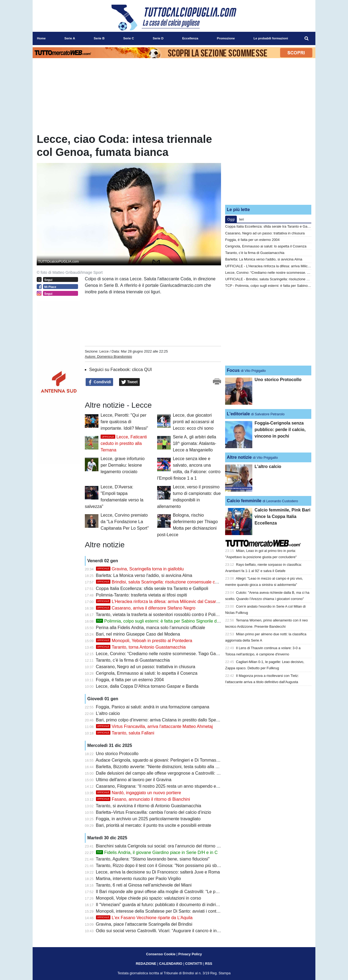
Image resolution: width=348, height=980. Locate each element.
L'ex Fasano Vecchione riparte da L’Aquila (144, 918)
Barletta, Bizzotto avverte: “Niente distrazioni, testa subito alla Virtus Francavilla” (173, 767)
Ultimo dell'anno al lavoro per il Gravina (134, 780)
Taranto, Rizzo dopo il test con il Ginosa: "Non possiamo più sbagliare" (164, 866)
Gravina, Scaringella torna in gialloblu (140, 569)
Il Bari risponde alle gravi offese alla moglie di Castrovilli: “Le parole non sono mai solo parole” (186, 892)
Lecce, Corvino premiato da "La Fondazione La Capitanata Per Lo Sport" (125, 522)
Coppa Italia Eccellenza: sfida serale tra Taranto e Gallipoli (152, 588)
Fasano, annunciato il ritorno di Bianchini (143, 799)
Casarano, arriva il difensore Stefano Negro (146, 608)
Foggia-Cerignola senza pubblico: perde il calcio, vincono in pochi (280, 430)
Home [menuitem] (41, 38)
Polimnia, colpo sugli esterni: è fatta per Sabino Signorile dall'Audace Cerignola (176, 621)
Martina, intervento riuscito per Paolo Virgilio (139, 879)
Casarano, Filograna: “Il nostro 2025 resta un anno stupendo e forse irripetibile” (172, 786)
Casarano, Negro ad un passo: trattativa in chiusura (146, 667)
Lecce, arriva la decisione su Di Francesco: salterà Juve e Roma (158, 872)
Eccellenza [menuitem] (190, 38)
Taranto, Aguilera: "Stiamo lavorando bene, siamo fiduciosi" (153, 859)
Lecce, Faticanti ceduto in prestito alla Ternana (124, 443)
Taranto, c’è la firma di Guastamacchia (133, 660)
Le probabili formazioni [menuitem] (271, 38)
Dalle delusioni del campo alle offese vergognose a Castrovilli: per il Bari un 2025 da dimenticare (189, 773)
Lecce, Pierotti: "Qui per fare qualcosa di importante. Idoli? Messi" (124, 422)
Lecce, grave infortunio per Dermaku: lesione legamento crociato (123, 465)
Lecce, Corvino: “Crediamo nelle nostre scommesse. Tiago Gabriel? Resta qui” (172, 654)
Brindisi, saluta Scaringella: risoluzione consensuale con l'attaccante (170, 582)
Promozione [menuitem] (226, 38)
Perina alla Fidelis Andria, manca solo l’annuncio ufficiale (151, 628)
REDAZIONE (146, 964)
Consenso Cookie (161, 954)
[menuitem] (307, 39)
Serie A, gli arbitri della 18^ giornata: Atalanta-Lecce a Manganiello (195, 443)
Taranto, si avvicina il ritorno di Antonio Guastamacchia (148, 806)
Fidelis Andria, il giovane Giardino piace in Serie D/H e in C (157, 852)
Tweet (130, 382)
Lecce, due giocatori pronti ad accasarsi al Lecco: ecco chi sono (193, 422)
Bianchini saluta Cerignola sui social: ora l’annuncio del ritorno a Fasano (165, 846)
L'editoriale (238, 414)
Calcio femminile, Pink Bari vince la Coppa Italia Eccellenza (282, 516)
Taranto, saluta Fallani (125, 733)
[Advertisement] (268, 167)
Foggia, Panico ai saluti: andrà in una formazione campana (153, 707)
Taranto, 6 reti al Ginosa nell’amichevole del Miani (144, 885)
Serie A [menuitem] (70, 38)
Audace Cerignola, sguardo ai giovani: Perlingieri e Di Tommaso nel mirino (167, 760)
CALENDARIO (171, 964)
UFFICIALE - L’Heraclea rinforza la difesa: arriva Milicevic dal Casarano (280, 266)
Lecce (104, 351)
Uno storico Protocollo (117, 754)
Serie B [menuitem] (99, 38)
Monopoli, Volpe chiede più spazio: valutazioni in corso (149, 898)
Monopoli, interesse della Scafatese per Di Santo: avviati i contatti (159, 911)
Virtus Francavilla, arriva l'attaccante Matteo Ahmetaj (154, 726)
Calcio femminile (244, 501)
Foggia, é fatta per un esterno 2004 (130, 680)
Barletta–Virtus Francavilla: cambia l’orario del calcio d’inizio (154, 812)
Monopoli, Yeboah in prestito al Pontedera (144, 641)
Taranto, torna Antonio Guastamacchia (141, 647)
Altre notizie (239, 457)
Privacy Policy (190, 954)
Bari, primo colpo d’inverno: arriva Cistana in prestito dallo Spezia (159, 720)
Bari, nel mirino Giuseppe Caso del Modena (138, 634)
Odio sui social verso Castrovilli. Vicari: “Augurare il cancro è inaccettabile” (167, 931)
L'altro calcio (108, 713)
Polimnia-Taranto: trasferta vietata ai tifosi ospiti (142, 595)
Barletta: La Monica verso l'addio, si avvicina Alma (144, 575)
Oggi (231, 219)
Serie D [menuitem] (158, 38)
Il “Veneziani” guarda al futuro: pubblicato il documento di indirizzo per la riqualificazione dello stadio (192, 905)
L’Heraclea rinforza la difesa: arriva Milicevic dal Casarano (160, 601)
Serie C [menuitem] (129, 38)
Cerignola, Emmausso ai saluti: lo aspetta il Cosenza (147, 673)
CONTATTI (194, 964)
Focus (233, 370)
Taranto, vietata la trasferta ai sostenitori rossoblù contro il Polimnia (160, 615)
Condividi (100, 382)
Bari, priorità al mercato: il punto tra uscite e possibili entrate (154, 825)
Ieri (241, 219)
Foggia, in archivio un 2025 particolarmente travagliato (148, 819)
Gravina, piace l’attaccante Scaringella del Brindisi (144, 924)
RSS (209, 964)
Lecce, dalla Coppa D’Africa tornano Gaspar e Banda (147, 686)
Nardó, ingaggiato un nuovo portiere (139, 793)
